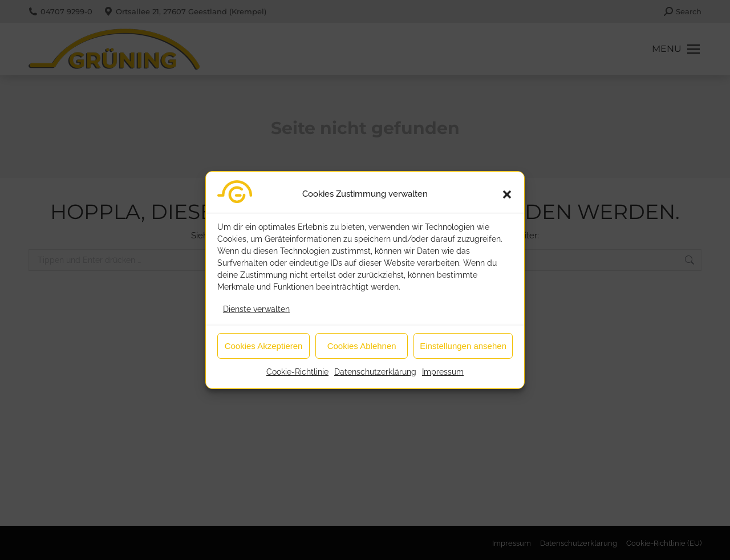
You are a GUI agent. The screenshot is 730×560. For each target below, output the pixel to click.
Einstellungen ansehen (463, 347)
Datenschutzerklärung (375, 374)
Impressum (443, 374)
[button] (507, 196)
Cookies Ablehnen (362, 347)
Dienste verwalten (256, 311)
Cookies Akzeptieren (264, 347)
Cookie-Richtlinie (297, 374)
